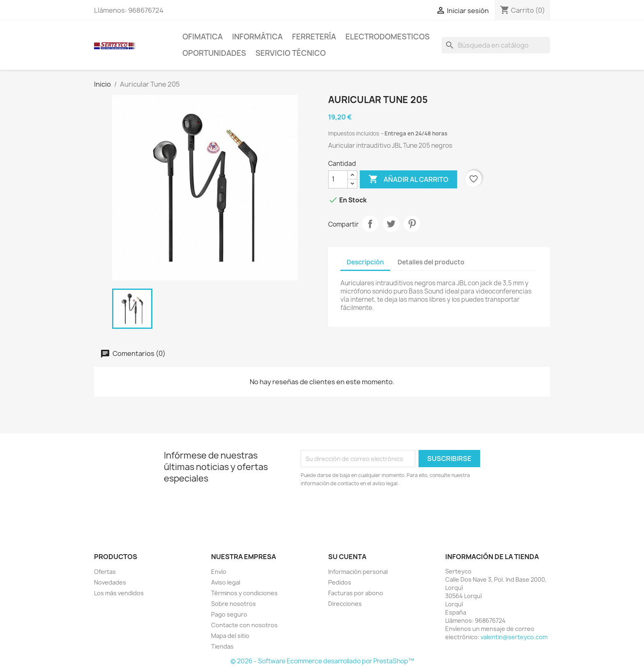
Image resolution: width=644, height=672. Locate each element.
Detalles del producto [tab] (431, 262)
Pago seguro (229, 614)
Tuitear (391, 224)
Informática (257, 37)
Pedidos (340, 582)
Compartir (370, 224)
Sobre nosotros (233, 604)
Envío (219, 572)
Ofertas (105, 572)
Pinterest (412, 224)
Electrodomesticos (388, 37)
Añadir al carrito (408, 179)
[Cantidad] (338, 179)
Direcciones (345, 604)
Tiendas (222, 646)
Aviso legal (226, 582)
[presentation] (369, 510)
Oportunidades (214, 53)
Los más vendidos (119, 593)
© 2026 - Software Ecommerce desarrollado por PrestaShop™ (322, 661)
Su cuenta (347, 557)
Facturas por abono (356, 593)
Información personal (358, 572)
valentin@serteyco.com (514, 637)
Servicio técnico (291, 53)
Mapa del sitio (230, 636)
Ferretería (314, 37)
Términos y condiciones (244, 593)
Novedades (110, 582)
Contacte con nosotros (244, 625)
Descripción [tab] (365, 262)
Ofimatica (202, 37)
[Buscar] (496, 45)
